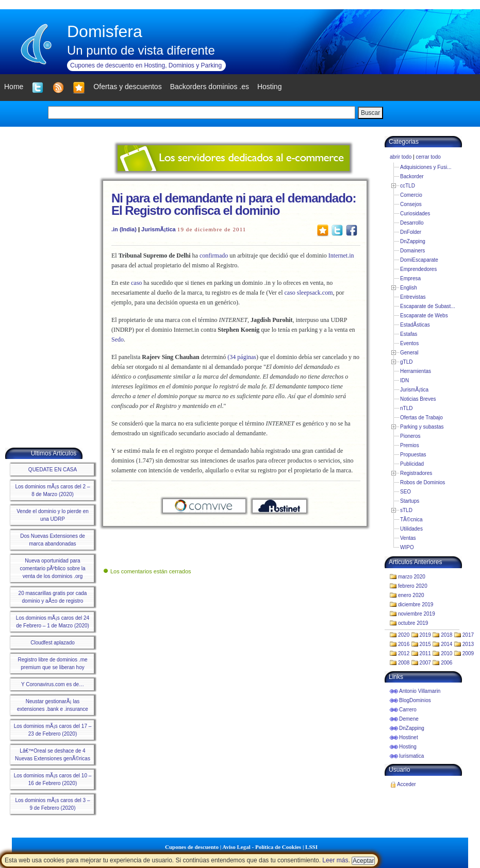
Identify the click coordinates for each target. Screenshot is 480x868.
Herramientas (416, 371)
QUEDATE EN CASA (53, 470)
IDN (404, 380)
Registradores (416, 473)
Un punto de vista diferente (141, 50)
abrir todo (401, 157)
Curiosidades (415, 214)
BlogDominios (415, 700)
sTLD (406, 510)
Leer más (335, 860)
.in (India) (124, 229)
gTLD (406, 362)
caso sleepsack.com (309, 293)
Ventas (408, 538)
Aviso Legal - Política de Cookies (262, 847)
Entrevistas (413, 297)
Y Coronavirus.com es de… (53, 684)
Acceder (407, 784)
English (409, 288)
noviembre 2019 (417, 614)
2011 (425, 653)
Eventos (409, 343)
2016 (404, 644)
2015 (425, 644)
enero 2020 (411, 595)
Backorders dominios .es (210, 87)
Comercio (411, 195)
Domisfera (105, 31)
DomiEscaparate (419, 260)
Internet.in (341, 256)
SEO (405, 492)
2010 (446, 653)
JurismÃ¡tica (159, 229)
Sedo (118, 339)
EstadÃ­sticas (415, 325)
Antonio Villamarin (420, 691)
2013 (468, 644)
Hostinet (409, 737)
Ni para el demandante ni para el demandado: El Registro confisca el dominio (234, 204)
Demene (409, 719)
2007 (425, 663)
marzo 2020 (412, 577)
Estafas (409, 334)
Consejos (411, 204)
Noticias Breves (418, 399)
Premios (410, 445)
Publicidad (412, 464)
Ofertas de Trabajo (421, 418)
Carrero (408, 710)
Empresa (410, 278)
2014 (446, 644)
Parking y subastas (422, 427)
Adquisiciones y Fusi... (426, 167)
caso (136, 283)
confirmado (214, 256)
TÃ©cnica (411, 520)
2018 (446, 635)
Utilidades (411, 529)
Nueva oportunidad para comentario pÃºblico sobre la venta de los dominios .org (52, 568)
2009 (468, 653)
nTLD (406, 408)
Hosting (408, 747)
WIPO (407, 547)
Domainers (412, 251)
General (409, 353)
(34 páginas (242, 357)
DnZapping (413, 241)
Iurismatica (411, 756)
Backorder (412, 176)
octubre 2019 (413, 623)
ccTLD (408, 186)
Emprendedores (418, 269)
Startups (410, 501)
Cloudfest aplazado (53, 643)
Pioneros (410, 436)
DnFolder (411, 232)
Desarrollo (412, 223)
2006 (446, 663)
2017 (468, 635)
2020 (404, 635)
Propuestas (413, 455)
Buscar (370, 113)
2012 (404, 653)
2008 (404, 663)
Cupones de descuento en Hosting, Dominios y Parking (146, 65)
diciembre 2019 (416, 605)
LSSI (311, 847)
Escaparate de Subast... (428, 306)
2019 (425, 635)
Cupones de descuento (192, 847)
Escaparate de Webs (424, 316)
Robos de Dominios (423, 482)
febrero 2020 (413, 586)
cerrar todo (428, 157)
